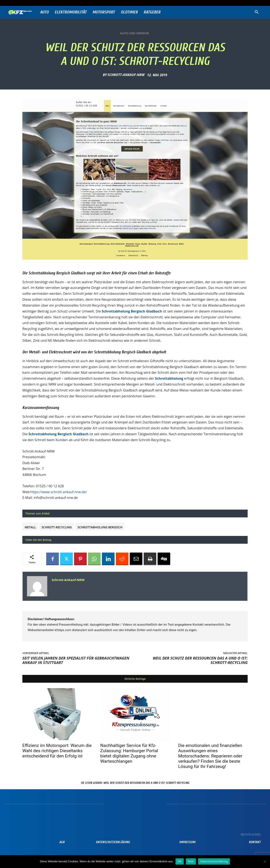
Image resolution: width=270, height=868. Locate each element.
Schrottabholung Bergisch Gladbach (132, 311)
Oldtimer (129, 12)
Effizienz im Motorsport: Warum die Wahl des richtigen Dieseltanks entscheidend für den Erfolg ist (57, 751)
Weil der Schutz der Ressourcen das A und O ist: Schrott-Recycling (200, 660)
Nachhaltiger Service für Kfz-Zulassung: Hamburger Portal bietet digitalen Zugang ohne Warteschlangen (129, 753)
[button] (256, 13)
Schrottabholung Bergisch (100, 527)
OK (180, 861)
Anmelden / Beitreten (52, 3)
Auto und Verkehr (135, 33)
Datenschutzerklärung (214, 861)
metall (30, 527)
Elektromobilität (71, 12)
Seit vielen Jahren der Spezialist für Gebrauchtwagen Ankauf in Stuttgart (76, 660)
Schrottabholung (169, 378)
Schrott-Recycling (57, 527)
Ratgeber (152, 12)
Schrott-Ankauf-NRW (126, 75)
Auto (44, 12)
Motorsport (104, 12)
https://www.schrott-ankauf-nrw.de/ (59, 492)
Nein (191, 861)
